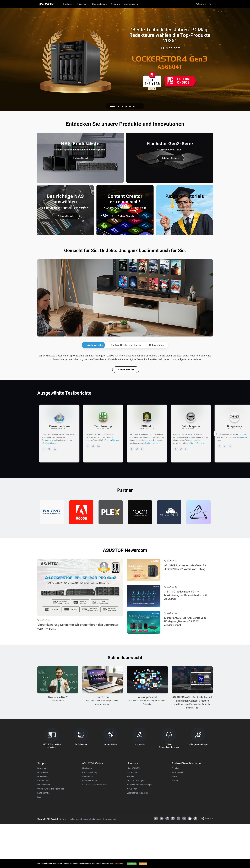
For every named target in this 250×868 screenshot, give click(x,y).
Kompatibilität (44, 834)
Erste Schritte (43, 846)
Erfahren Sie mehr (81, 158)
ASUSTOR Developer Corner (95, 838)
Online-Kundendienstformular (51, 842)
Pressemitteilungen (136, 834)
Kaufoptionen (178, 826)
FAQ (39, 851)
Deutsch (201, 4)
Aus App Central (89, 834)
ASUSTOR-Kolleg (90, 826)
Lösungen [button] (83, 4)
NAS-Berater (43, 826)
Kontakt (130, 830)
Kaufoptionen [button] (131, 4)
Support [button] (116, 4)
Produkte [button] (69, 4)
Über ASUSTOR (134, 822)
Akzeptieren (132, 864)
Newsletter (132, 842)
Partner (175, 834)
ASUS (174, 830)
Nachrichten (132, 826)
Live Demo (87, 822)
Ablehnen (143, 864)
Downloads (42, 822)
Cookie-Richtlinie (116, 864)
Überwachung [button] (100, 4)
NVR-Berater (43, 830)
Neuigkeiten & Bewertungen (139, 838)
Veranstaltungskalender (138, 846)
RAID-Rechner (44, 838)
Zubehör (175, 822)
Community (87, 830)
